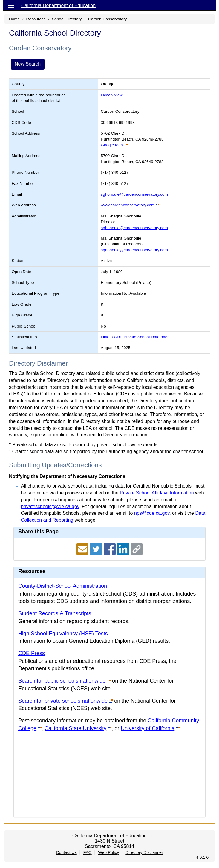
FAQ (88, 852)
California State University (75, 728)
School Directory (67, 19)
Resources (36, 19)
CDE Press (32, 653)
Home (14, 19)
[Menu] (11, 5)
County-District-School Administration (63, 586)
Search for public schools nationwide (62, 681)
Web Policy (109, 852)
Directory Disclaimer (144, 852)
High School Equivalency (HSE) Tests (63, 634)
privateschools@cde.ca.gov (50, 507)
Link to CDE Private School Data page (135, 337)
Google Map (112, 145)
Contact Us (66, 852)
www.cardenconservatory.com (128, 205)
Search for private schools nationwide (63, 701)
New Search (28, 64)
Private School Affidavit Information (157, 493)
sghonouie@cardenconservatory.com (134, 194)
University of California (148, 728)
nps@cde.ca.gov (152, 513)
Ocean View (112, 95)
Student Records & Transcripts (55, 613)
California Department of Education (58, 6)
